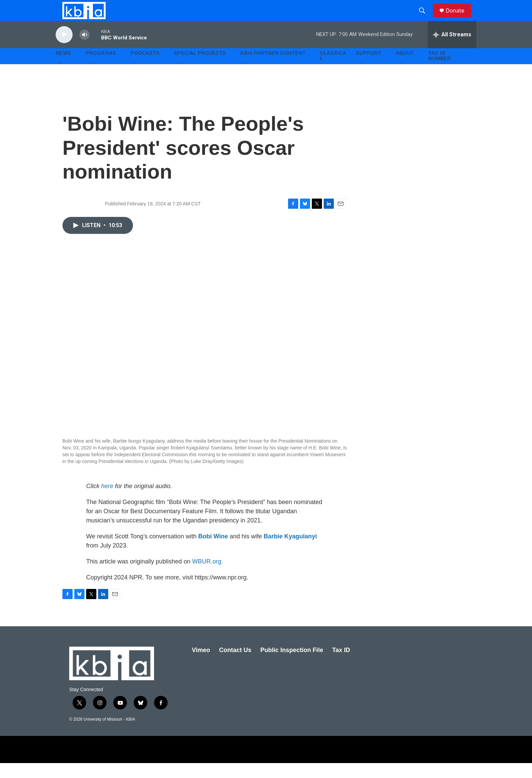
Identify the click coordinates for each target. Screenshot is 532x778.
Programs (101, 68)
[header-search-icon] (425, 18)
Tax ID (341, 665)
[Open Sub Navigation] (61, 79)
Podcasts (145, 68)
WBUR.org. (207, 576)
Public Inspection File (292, 665)
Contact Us (235, 665)
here (107, 501)
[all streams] (452, 49)
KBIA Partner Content (273, 68)
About (405, 68)
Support (368, 68)
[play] (64, 49)
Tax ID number (440, 71)
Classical (333, 71)
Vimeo (201, 665)
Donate (459, 18)
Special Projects (200, 68)
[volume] (84, 49)
